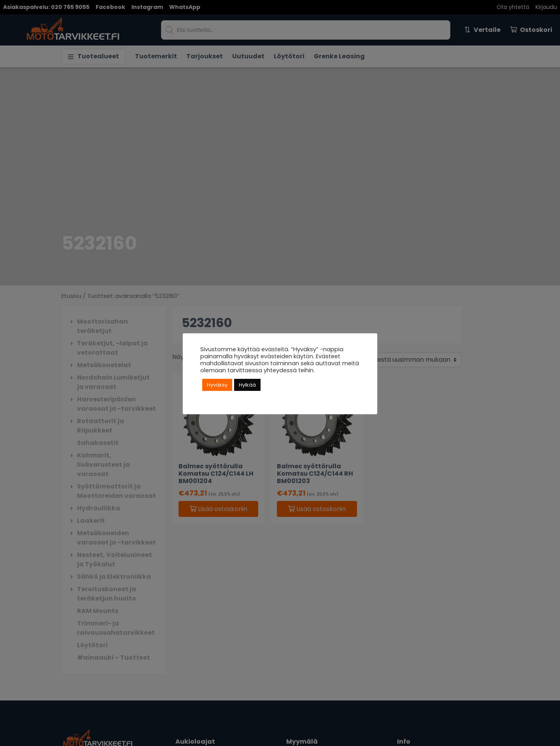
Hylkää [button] (247, 385)
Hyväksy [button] (217, 385)
